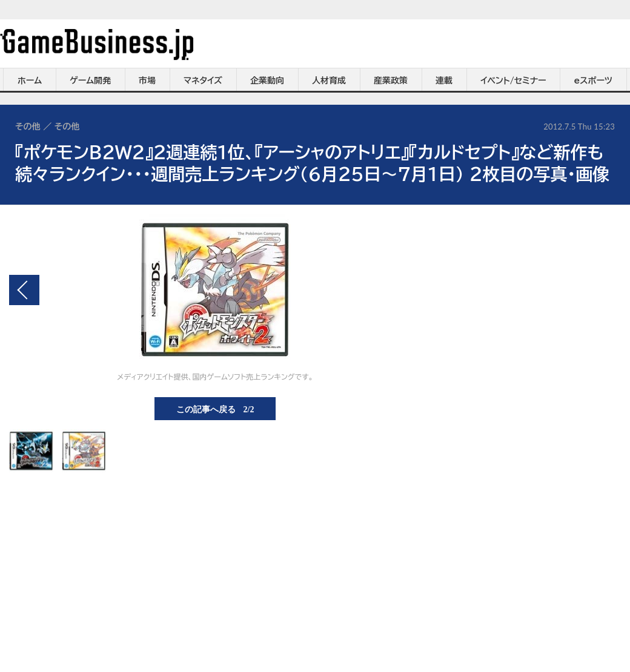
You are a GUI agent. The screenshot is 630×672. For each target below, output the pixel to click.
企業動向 (267, 81)
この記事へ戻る (215, 409)
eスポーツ (593, 81)
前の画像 (24, 290)
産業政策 (391, 81)
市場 (147, 81)
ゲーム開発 (90, 81)
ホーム (30, 81)
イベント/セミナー (513, 81)
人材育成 (329, 81)
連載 (444, 81)
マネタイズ (203, 81)
